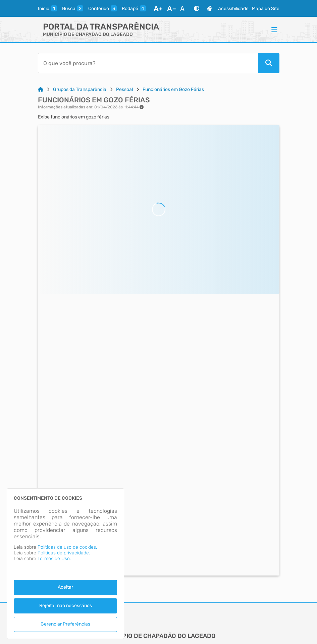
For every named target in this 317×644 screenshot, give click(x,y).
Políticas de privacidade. (64, 553)
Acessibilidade (233, 9)
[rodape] (134, 8)
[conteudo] (102, 8)
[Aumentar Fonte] (158, 8)
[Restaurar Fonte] (184, 8)
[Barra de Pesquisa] (148, 63)
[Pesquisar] (269, 63)
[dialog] (65, 564)
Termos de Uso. (54, 559)
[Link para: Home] (41, 89)
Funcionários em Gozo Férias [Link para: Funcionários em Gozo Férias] (173, 89)
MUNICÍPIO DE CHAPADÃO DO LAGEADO (88, 34)
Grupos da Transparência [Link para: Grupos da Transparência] (80, 89)
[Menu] (274, 30)
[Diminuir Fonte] (171, 8)
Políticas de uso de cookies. (67, 547)
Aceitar (65, 587)
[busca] (73, 8)
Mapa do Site (266, 9)
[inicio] (47, 8)
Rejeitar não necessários (66, 606)
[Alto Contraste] (197, 8)
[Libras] (210, 8)
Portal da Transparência (101, 27)
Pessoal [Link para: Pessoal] (124, 89)
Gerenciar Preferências (65, 624)
